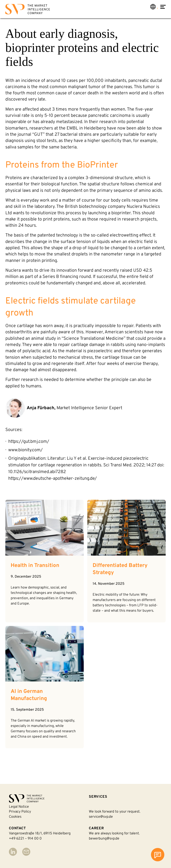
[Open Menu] (163, 10)
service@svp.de (101, 817)
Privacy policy (20, 812)
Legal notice (19, 807)
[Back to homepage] (28, 10)
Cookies (15, 817)
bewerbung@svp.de (104, 839)
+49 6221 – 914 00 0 (25, 839)
